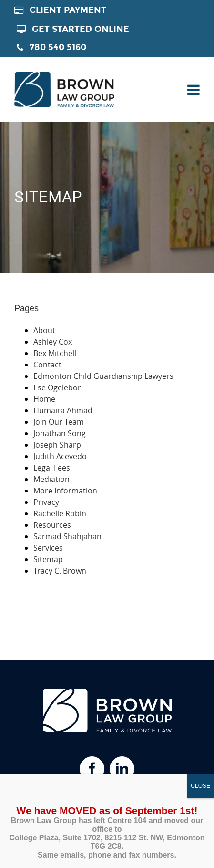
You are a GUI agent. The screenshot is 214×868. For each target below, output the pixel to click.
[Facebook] (92, 769)
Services (48, 548)
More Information (65, 491)
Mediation (51, 479)
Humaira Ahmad (63, 410)
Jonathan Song (60, 433)
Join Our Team (59, 422)
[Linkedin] (122, 769)
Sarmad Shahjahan (67, 536)
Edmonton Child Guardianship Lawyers (103, 376)
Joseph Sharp (57, 445)
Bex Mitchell (55, 353)
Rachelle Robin (60, 513)
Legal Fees (52, 468)
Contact (47, 365)
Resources (52, 525)
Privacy (46, 502)
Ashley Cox (53, 342)
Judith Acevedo (60, 456)
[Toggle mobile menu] (193, 90)
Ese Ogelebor (57, 387)
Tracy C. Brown (60, 571)
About (44, 330)
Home (44, 399)
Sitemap (48, 559)
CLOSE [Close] (200, 786)
